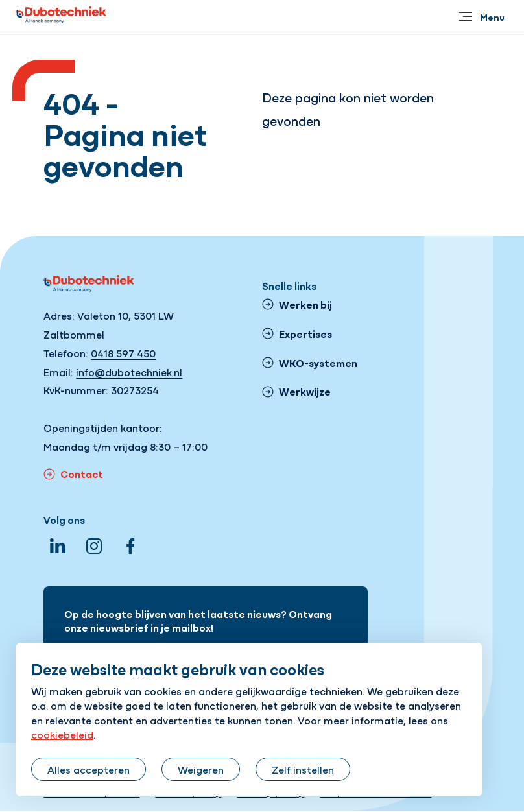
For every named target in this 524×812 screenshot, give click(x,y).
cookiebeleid (62, 734)
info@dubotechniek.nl (129, 372)
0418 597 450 (123, 353)
